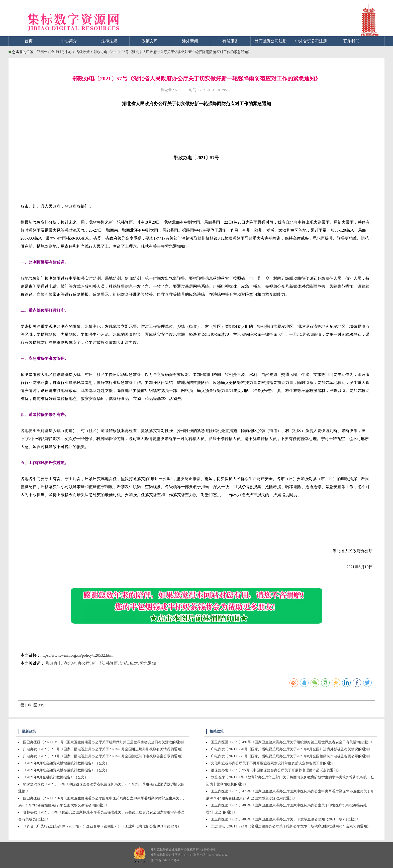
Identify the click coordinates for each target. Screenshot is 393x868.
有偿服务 (230, 41)
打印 (26, 705)
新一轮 (98, 663)
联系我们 (351, 41)
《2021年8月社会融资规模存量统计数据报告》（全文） (66, 770)
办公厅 (84, 663)
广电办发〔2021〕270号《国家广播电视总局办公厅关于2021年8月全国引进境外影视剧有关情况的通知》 (104, 749)
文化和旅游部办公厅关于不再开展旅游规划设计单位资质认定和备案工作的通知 (272, 763)
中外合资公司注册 (311, 41)
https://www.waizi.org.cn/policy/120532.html (77, 655)
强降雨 (112, 663)
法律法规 (109, 41)
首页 (29, 41)
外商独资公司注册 (271, 41)
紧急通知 (148, 663)
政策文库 (150, 41)
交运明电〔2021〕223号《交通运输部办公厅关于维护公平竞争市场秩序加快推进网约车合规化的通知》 (291, 826)
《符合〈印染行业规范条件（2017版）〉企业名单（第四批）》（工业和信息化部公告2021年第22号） (102, 826)
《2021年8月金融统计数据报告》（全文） (56, 777)
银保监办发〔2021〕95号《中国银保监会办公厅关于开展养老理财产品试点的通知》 (276, 770)
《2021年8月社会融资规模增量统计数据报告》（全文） (66, 763)
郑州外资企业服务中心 (54, 52)
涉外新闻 (190, 41)
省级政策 (83, 52)
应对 (134, 663)
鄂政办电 (54, 663)
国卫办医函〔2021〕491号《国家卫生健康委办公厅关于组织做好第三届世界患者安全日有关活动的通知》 (105, 742)
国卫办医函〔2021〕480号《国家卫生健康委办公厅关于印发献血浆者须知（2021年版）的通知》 (285, 819)
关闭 (39, 705)
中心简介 (69, 41)
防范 (124, 663)
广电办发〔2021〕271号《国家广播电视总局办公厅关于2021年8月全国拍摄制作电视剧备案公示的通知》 (104, 756)
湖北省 (70, 663)
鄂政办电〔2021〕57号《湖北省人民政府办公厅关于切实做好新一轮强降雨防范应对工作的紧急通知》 (172, 52)
